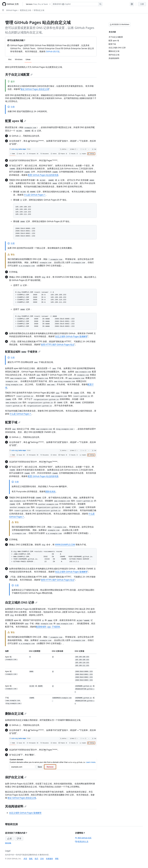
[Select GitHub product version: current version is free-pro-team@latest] (38, 4)
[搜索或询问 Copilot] (77, 4)
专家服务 (49, 859)
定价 (42, 859)
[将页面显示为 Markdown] (120, 24)
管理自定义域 (39, 10)
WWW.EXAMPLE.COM (65, 545)
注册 (142, 4)
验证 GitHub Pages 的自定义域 (35, 89)
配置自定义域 (26, 10)
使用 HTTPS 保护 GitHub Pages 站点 (58, 344)
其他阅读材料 (16, 806)
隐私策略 (8, 843)
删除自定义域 (16, 713)
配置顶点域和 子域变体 (23, 352)
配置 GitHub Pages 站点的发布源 (43, 175)
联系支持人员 (82, 841)
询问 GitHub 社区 (83, 838)
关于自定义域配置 (19, 74)
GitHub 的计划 (53, 51)
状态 (36, 859)
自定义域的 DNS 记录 (21, 602)
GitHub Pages (12, 10)
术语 (25, 859)
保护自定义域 (16, 777)
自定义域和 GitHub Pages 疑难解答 (71, 336)
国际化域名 (51, 491)
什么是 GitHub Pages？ (35, 195)
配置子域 (13, 422)
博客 (57, 859)
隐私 (31, 859)
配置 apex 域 (16, 121)
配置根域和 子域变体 (48, 627)
